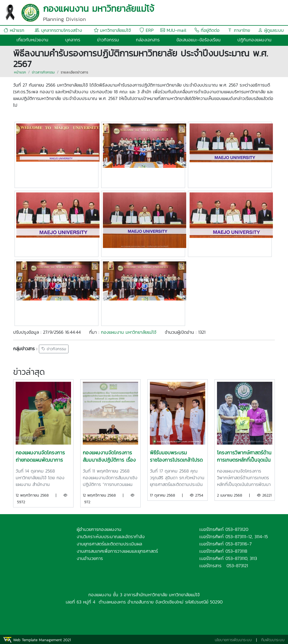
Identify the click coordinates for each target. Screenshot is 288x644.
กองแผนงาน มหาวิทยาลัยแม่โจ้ (129, 332)
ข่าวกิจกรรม (108, 40)
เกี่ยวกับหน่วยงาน (32, 40)
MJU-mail (173, 30)
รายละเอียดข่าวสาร (74, 72)
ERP (147, 30)
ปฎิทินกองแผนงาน (254, 40)
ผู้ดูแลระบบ (271, 30)
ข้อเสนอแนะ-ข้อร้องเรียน (199, 40)
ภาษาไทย (239, 30)
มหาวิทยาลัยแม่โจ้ (112, 30)
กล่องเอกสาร (148, 40)
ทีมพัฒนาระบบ (273, 640)
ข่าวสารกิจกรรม (43, 72)
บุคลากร (73, 40)
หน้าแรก (14, 30)
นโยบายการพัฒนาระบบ (233, 640)
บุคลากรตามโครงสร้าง (58, 30)
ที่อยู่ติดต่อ (207, 30)
